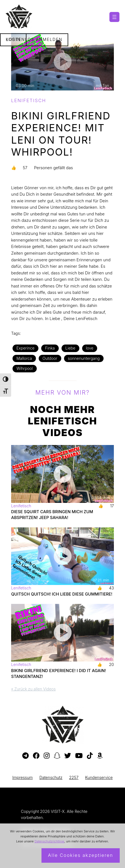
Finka (50, 348)
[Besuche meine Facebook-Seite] (36, 756)
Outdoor (50, 358)
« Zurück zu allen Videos (33, 689)
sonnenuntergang (84, 358)
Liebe (70, 348)
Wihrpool (25, 368)
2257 (74, 777)
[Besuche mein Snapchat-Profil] (57, 756)
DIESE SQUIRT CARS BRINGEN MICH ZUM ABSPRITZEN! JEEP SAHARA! (52, 515)
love (90, 348)
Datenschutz (51, 777)
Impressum (22, 777)
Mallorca (24, 358)
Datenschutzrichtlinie (49, 841)
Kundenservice (99, 777)
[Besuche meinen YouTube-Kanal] (79, 756)
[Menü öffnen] (114, 17)
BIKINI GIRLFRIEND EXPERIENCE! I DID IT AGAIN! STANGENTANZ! (59, 674)
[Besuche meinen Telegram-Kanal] (25, 756)
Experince (25, 348)
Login (13, 39)
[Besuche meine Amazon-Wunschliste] (100, 756)
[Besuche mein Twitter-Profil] (68, 756)
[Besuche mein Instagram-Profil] (47, 756)
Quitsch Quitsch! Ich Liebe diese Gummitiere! (62, 594)
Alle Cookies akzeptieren (80, 855)
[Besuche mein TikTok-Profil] (90, 756)
